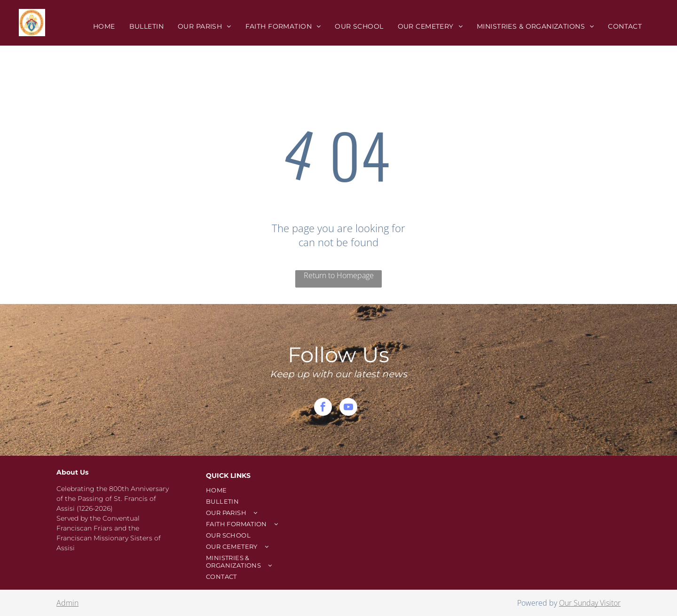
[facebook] (323, 408)
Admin (67, 603)
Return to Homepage (339, 275)
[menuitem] (104, 26)
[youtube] (348, 408)
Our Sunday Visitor (590, 603)
